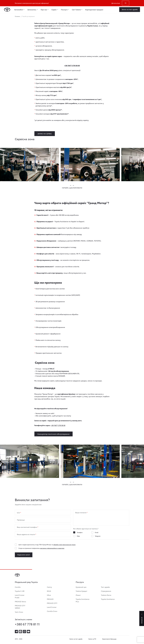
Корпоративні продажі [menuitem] (94, 10)
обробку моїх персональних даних (64, 545)
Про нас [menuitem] (44, 10)
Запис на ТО (92, 639)
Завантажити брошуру (109, 639)
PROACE (50, 599)
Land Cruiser (52, 607)
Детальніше (116, 3)
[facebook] (20, 632)
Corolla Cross (52, 611)
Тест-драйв (105, 587)
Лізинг (78, 595)
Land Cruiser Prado (20, 596)
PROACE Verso (20, 601)
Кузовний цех (81, 587)
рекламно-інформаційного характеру (52, 548)
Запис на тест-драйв (76, 639)
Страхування (106, 591)
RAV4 (49, 591)
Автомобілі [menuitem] (19, 10)
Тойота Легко (106, 595)
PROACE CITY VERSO (20, 607)
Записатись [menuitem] (32, 10)
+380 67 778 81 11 (27, 624)
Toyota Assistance (108, 599)
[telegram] (16, 632)
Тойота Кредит (81, 591)
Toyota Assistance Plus (83, 600)
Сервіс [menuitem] (54, 10)
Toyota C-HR (20, 591)
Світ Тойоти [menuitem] (76, 10)
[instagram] (24, 632)
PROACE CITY (52, 603)
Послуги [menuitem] (64, 10)
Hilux (49, 595)
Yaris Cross (19, 612)
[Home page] (7, 10)
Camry (49, 587)
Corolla (18, 587)
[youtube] (28, 632)
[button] (71, 185)
